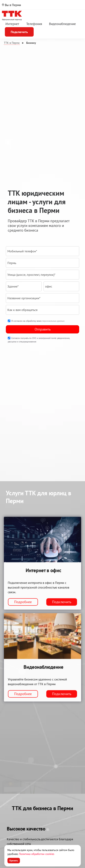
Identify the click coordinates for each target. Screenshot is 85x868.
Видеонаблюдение (62, 24)
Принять (14, 860)
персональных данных (53, 321)
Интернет (12, 24)
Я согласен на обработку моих (38, 321)
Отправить (43, 329)
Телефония (34, 24)
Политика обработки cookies (37, 854)
